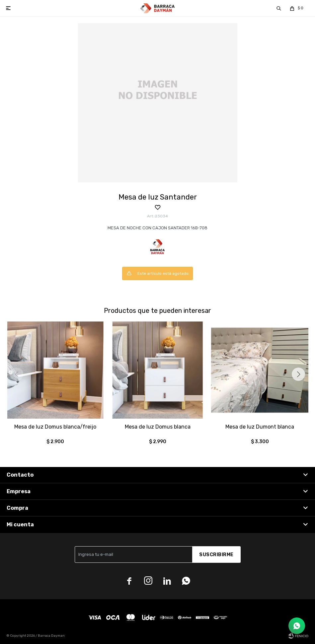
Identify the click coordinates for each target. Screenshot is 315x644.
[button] (298, 374)
